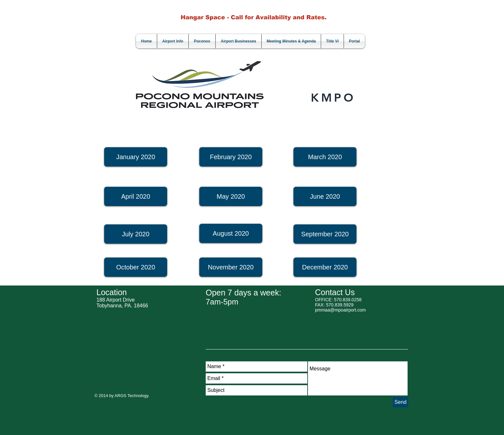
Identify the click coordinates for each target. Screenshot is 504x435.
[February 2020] (231, 157)
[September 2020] (325, 234)
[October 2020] (136, 267)
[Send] (401, 402)
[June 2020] (325, 196)
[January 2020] (136, 157)
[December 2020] (325, 267)
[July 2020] (136, 234)
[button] (231, 267)
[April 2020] (136, 196)
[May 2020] (231, 196)
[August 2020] (231, 233)
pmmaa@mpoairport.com (340, 310)
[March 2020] (325, 157)
